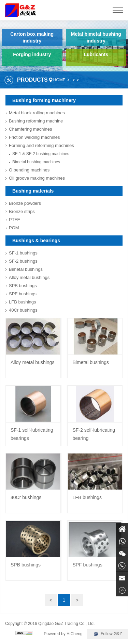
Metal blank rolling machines (37, 113)
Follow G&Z (111, 634)
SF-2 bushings (23, 261)
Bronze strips (22, 211)
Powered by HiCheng (63, 634)
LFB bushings (23, 302)
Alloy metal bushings (29, 277)
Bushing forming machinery (44, 100)
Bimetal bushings (26, 269)
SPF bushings (23, 294)
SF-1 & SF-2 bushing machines (41, 154)
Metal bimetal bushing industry (96, 37)
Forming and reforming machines (41, 145)
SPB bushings (23, 286)
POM (14, 228)
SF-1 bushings (23, 253)
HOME (59, 80)
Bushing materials (33, 191)
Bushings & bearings (36, 241)
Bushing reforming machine (36, 121)
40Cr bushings (23, 310)
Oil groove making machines (37, 178)
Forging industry (32, 54)
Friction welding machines (34, 137)
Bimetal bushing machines (36, 162)
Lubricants (96, 54)
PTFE (15, 220)
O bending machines (29, 170)
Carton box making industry (32, 37)
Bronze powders (25, 203)
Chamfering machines (30, 129)
